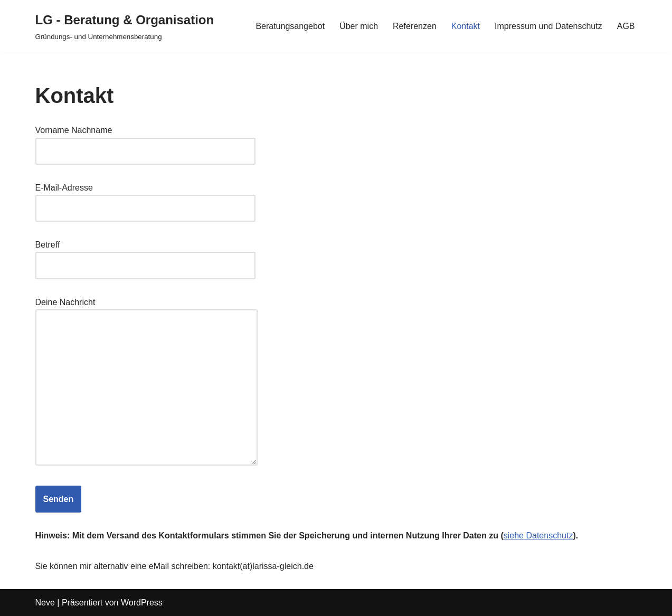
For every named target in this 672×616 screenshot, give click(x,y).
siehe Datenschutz (538, 536)
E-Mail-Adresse (145, 198)
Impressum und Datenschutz (548, 26)
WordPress (142, 603)
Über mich (359, 26)
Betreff (145, 255)
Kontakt (466, 26)
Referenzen (415, 26)
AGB (626, 26)
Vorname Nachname (145, 140)
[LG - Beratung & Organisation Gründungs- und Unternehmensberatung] (125, 26)
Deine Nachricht (146, 382)
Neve (45, 603)
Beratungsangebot (290, 26)
